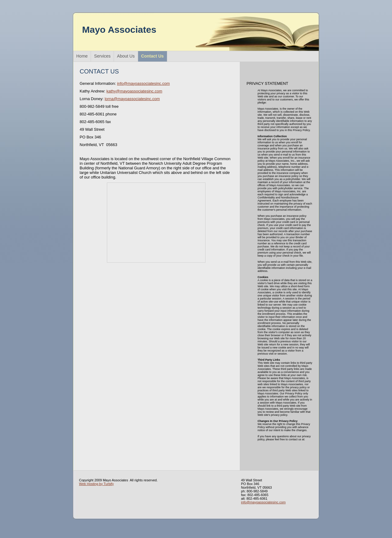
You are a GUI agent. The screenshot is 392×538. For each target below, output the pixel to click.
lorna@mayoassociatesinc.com (132, 99)
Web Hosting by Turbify (96, 484)
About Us (126, 56)
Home (82, 56)
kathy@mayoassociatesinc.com (134, 91)
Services (102, 56)
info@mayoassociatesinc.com (143, 83)
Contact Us (153, 56)
